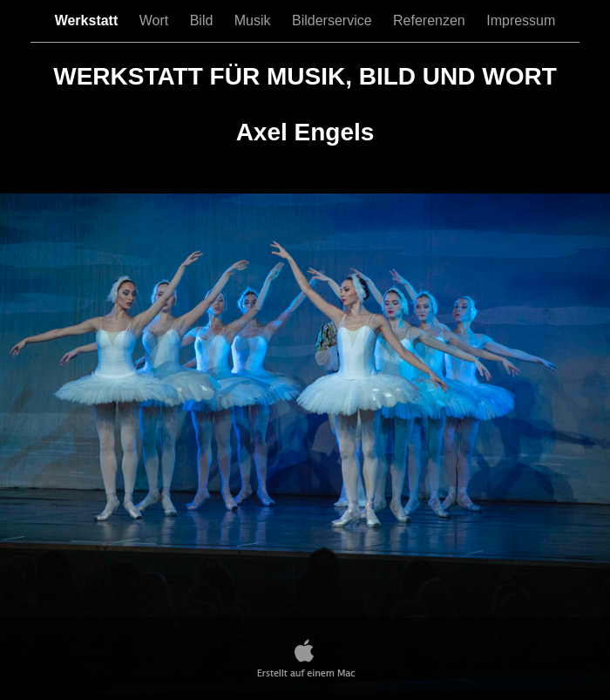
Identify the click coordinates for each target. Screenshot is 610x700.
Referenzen (431, 20)
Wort (156, 20)
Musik (254, 20)
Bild (203, 20)
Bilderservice (334, 20)
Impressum (521, 20)
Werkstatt (88, 20)
